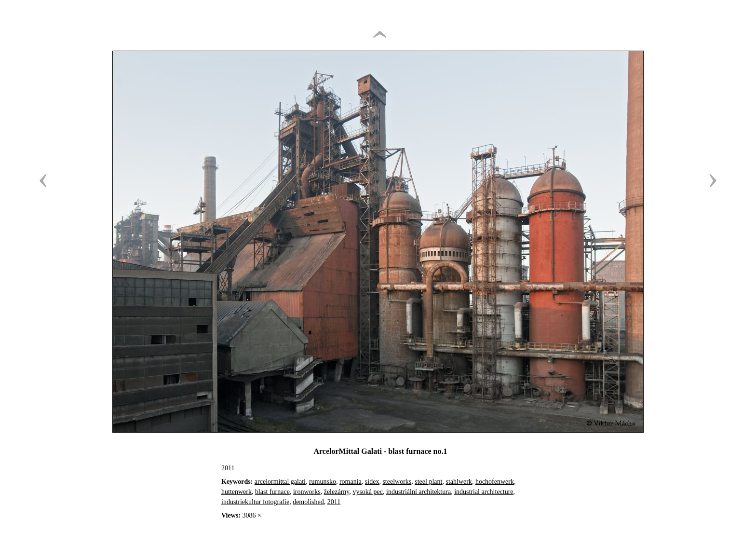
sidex (372, 482)
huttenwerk (236, 492)
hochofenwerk (495, 482)
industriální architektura (418, 492)
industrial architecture (484, 492)
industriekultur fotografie (255, 502)
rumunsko (323, 482)
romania (351, 482)
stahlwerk (459, 482)
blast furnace (272, 492)
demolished (308, 502)
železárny (337, 492)
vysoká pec (368, 492)
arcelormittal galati (280, 482)
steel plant (428, 482)
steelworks (397, 482)
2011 (334, 502)
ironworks (307, 492)
